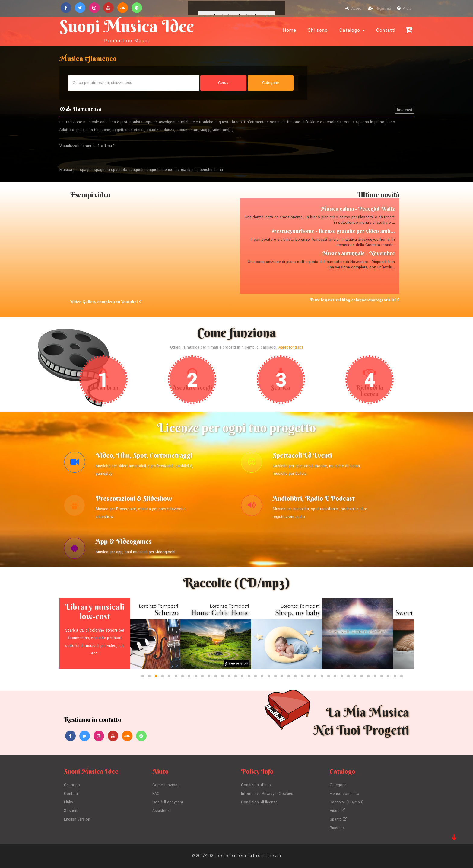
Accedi (354, 8)
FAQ (156, 794)
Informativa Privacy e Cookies (267, 794)
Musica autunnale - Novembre (359, 253)
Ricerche (337, 828)
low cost (405, 110)
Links (68, 802)
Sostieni (71, 811)
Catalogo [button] (352, 30)
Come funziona (166, 785)
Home (289, 30)
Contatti (386, 30)
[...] (231, 130)
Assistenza (162, 811)
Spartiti (338, 819)
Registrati (380, 8)
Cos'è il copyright (168, 802)
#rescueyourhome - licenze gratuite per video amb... (333, 231)
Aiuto (404, 8)
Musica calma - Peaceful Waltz (358, 209)
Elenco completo (344, 794)
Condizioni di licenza (259, 802)
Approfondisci (291, 347)
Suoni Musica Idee (127, 30)
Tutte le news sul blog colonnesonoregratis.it (355, 300)
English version (77, 819)
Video (337, 811)
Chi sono (318, 30)
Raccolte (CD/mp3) (347, 802)
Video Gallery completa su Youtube (106, 302)
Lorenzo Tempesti (231, 856)
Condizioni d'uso (256, 785)
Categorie (338, 785)
